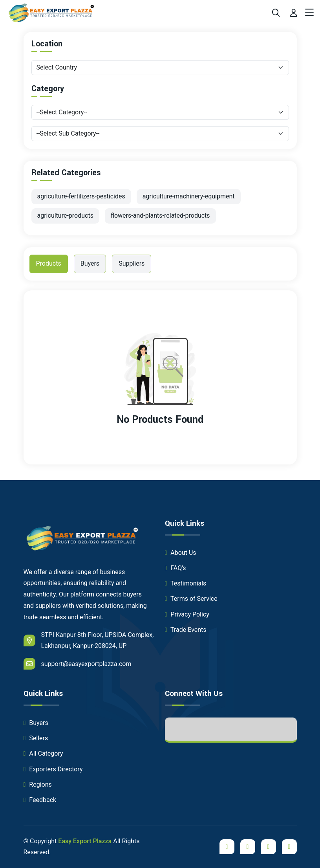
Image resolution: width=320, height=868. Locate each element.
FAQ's (176, 568)
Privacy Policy (187, 614)
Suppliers (132, 263)
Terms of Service (191, 599)
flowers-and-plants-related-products (160, 216)
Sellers (36, 738)
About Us (181, 553)
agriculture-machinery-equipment (189, 196)
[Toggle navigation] (309, 13)
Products (49, 263)
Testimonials (186, 583)
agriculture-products (65, 216)
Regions (38, 785)
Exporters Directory (53, 769)
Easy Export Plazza (85, 841)
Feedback (40, 800)
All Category (43, 753)
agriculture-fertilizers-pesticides (81, 196)
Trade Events (186, 630)
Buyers (90, 263)
